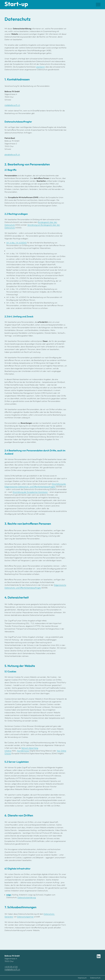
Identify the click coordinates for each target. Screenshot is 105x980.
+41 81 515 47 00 (11, 967)
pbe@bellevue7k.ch (12, 154)
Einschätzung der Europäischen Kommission (30, 492)
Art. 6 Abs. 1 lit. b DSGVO (17, 243)
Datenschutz (95, 978)
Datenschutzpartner (25, 917)
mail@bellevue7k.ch (12, 105)
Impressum (82, 978)
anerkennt (40, 67)
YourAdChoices (23, 751)
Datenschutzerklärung (27, 897)
